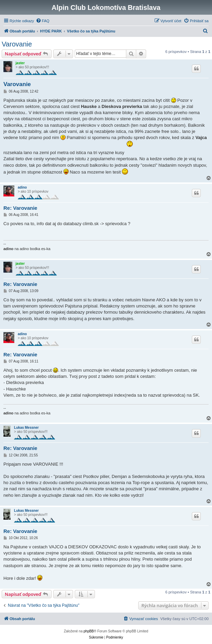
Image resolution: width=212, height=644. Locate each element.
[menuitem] (43, 21)
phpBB (89, 631)
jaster (20, 63)
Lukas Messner (26, 428)
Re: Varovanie (20, 208)
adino (22, 187)
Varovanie (17, 44)
